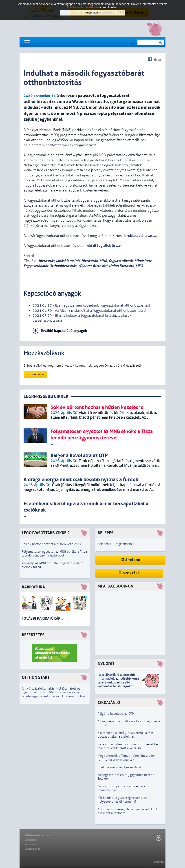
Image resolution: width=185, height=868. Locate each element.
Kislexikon (130, 560)
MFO (139, 266)
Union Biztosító (121, 266)
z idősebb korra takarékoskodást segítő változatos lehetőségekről (118, 682)
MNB (103, 261)
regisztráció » (125, 544)
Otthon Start (36, 678)
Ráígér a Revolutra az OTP (116, 714)
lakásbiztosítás (68, 261)
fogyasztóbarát (121, 261)
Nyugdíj (106, 664)
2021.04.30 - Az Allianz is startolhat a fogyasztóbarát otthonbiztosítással (89, 311)
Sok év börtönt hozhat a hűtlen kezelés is (51, 544)
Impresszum (32, 844)
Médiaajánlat (32, 849)
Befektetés (33, 635)
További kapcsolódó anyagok (64, 331)
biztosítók (90, 261)
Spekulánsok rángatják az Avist (119, 767)
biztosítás (46, 261)
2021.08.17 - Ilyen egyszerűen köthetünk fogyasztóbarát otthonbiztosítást (91, 305)
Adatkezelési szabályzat (39, 835)
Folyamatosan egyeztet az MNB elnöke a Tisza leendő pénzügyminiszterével (54, 554)
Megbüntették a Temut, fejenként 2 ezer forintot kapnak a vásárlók (126, 758)
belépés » (105, 544)
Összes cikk (129, 573)
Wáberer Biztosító (93, 266)
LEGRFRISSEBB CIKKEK (46, 397)
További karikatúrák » (43, 618)
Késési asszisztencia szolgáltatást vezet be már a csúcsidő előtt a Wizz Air (128, 746)
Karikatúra (33, 587)
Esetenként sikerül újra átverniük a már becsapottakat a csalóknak (125, 735)
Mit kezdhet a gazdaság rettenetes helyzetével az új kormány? (122, 800)
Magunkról (31, 840)
